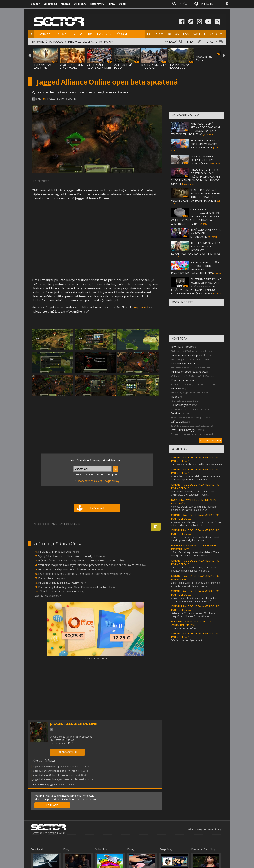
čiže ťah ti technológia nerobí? (187, 640)
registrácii (141, 307)
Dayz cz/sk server (182, 347)
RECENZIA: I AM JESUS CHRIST (42, 66)
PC (149, 34)
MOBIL (214, 34)
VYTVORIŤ (205, 440)
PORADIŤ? (211, 42)
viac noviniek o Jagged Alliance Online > (53, 785)
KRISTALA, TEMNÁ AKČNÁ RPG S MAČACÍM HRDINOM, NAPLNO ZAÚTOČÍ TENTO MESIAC (195, 129)
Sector (35, 4)
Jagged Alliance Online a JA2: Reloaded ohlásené (58, 779)
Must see (177, 413)
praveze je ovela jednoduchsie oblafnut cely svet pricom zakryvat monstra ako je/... (195, 599)
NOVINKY (43, 34)
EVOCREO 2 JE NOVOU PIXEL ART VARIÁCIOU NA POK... (192, 623)
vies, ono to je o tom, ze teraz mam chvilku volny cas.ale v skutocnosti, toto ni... (194, 493)
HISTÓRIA (46, 42)
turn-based (65, 524)
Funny (111, 4)
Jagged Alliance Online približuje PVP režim (55, 771)
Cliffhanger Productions (80, 737)
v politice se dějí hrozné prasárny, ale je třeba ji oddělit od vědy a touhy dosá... (196, 523)
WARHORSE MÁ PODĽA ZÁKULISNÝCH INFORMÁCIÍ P (123, 69)
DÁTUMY (109, 42)
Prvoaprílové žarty (52, 578)
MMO (54, 524)
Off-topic (176, 421)
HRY (90, 34)
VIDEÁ (78, 34)
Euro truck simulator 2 (184, 363)
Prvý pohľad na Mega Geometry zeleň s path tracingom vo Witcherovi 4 (85, 574)
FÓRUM (121, 34)
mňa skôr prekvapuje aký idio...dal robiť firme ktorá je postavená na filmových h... (195, 554)
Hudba (175, 397)
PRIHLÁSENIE (208, 4)
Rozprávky (97, 4)
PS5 (186, 34)
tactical (77, 524)
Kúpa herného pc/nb (183, 380)
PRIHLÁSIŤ (52, 805)
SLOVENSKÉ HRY (93, 42)
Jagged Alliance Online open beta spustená (56, 767)
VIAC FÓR (217, 440)
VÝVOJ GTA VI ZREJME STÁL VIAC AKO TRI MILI (72, 68)
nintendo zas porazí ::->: (184, 628)
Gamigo (61, 737)
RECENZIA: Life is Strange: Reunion (62, 582)
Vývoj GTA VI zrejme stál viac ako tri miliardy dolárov (73, 556)
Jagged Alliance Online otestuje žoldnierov (55, 775)
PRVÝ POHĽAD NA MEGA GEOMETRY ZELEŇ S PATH (179, 68)
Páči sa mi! (97, 508)
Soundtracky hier (181, 405)
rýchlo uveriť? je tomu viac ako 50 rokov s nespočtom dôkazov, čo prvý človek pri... (193, 615)
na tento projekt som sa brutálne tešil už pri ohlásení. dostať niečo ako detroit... (194, 508)
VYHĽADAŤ (171, 42)
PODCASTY (60, 42)
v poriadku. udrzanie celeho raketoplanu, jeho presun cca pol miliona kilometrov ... (196, 478)
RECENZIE (62, 34)
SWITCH (199, 34)
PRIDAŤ (191, 42)
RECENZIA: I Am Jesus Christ (59, 552)
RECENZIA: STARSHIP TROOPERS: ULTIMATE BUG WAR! (154, 68)
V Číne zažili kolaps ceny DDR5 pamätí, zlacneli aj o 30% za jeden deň (83, 560)
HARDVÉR (104, 34)
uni (44, 99)
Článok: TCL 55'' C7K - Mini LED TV (63, 591)
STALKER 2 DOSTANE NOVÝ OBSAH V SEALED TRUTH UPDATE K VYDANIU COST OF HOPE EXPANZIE (196, 195)
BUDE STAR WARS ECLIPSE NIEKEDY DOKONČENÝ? (202, 160)
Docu (122, 4)
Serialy (175, 388)
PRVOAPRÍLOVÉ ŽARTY (205, 58)
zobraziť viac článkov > (48, 596)
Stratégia (60, 740)
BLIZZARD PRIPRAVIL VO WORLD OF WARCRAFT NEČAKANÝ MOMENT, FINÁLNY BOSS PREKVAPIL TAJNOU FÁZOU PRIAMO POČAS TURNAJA (196, 286)
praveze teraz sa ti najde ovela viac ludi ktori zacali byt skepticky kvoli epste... (195, 539)
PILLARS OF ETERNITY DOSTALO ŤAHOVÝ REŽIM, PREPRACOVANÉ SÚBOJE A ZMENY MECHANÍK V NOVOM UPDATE (196, 177)
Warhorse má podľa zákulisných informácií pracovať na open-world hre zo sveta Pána (92, 565)
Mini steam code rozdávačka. (188, 372)
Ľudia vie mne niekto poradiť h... (190, 355)
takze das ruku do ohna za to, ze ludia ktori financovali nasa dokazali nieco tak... (194, 569)
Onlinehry (80, 4)
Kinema (65, 4)
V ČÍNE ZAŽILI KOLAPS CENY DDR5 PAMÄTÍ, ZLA (99, 68)
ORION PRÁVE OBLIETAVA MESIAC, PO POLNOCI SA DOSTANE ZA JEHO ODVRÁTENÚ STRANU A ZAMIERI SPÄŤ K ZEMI (196, 216)
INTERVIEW (75, 42)
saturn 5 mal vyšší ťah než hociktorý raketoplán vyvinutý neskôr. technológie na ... (196, 584)
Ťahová (70, 740)
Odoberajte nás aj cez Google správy (98, 481)
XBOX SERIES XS (167, 34)
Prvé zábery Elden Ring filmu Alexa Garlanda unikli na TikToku (78, 587)
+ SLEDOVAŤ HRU (67, 752)
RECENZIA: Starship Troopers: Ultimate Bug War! (71, 569)
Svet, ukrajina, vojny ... (184, 430)
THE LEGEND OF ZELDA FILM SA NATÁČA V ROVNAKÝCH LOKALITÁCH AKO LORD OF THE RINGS (196, 248)
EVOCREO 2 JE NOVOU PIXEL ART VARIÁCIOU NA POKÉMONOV (205, 144)
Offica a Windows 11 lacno (95, 658)
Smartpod (50, 4)
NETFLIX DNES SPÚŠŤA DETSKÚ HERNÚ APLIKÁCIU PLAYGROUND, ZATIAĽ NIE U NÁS (195, 268)
